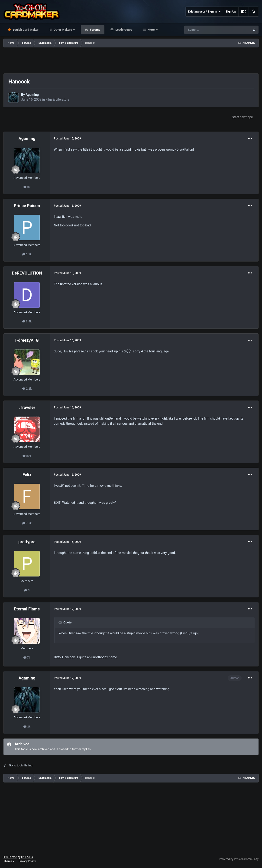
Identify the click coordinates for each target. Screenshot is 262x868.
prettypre (27, 542)
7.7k (27, 523)
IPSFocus (27, 857)
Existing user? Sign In (204, 12)
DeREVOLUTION (27, 273)
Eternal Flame (27, 609)
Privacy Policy (27, 861)
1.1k (27, 254)
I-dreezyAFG (27, 340)
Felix (27, 475)
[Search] (206, 30)
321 (27, 456)
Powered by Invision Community (239, 859)
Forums (95, 30)
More (151, 30)
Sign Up (231, 12)
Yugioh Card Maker (25, 30)
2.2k (27, 389)
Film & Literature (58, 99)
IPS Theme (10, 857)
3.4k (27, 321)
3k (27, 187)
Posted (67, 139)
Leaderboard (124, 30)
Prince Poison (27, 206)
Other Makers (63, 30)
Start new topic (243, 117)
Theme (9, 861)
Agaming (32, 95)
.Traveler (27, 407)
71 (27, 658)
